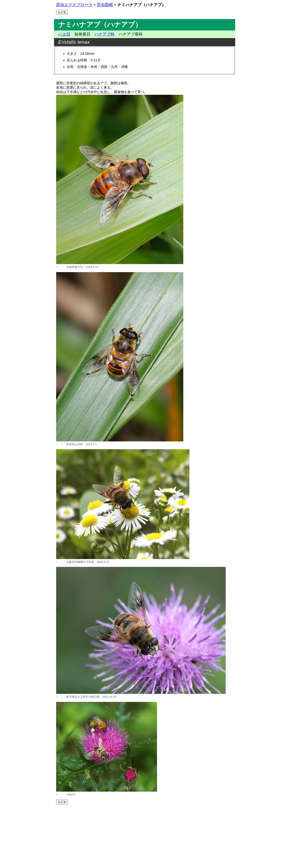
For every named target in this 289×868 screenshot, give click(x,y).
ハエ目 (64, 34)
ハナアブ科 (105, 34)
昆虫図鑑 (105, 5)
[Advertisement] (145, 836)
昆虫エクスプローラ (74, 5)
